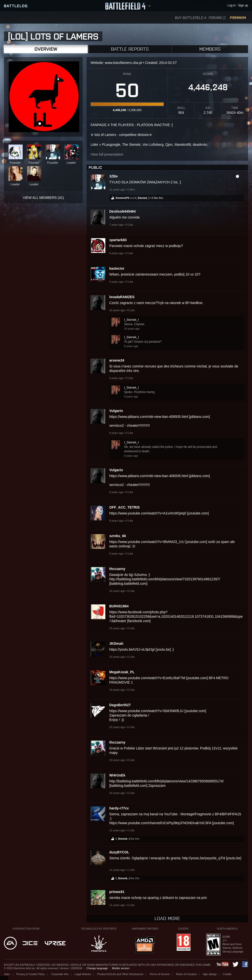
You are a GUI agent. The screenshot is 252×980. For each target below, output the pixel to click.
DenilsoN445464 (122, 211)
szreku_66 (118, 536)
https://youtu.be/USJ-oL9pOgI (132, 649)
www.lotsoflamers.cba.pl (123, 63)
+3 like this (157, 198)
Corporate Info (60, 974)
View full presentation (107, 154)
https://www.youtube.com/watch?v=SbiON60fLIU (146, 711)
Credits (227, 974)
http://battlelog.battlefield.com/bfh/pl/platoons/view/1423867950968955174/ (166, 781)
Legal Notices (83, 974)
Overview (46, 49)
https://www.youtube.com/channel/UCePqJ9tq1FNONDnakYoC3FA (160, 823)
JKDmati (116, 644)
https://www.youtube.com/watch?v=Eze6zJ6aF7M (147, 678)
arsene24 (117, 360)
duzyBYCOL (119, 852)
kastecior (117, 268)
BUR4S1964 (119, 606)
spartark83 (118, 240)
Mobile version (121, 968)
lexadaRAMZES (122, 297)
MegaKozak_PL (122, 672)
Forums (217, 18)
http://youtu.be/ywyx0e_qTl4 (204, 858)
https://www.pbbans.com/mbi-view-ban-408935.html (149, 417)
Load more (167, 918)
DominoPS (123, 198)
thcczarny (117, 569)
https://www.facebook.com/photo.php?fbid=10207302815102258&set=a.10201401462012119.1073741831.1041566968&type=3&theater (176, 616)
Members (210, 49)
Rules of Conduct (186, 974)
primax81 (117, 892)
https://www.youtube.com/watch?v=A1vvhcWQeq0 (148, 513)
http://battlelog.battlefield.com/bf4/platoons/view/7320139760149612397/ (165, 579)
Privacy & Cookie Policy (31, 974)
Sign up (243, 6)
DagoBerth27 (120, 705)
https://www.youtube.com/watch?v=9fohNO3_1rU (147, 542)
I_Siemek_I (142, 198)
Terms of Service (160, 974)
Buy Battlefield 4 (191, 18)
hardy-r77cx (119, 808)
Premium (238, 18)
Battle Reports (130, 49)
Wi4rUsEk (117, 775)
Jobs (7, 974)
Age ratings (210, 974)
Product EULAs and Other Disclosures (120, 974)
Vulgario (116, 411)
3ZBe (113, 176)
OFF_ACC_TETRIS (125, 507)
